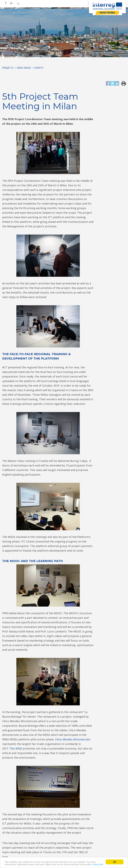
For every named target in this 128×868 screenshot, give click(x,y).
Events (39, 68)
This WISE (16, 748)
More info (98, 865)
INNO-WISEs (24, 68)
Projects (8, 68)
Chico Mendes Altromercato (73, 739)
